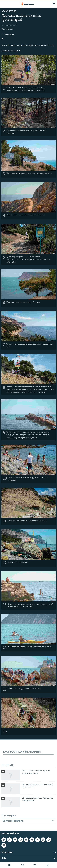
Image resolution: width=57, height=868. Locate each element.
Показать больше (11, 51)
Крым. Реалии (8, 29)
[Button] (8, 35)
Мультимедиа (9, 11)
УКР (35, 865)
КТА (22, 865)
